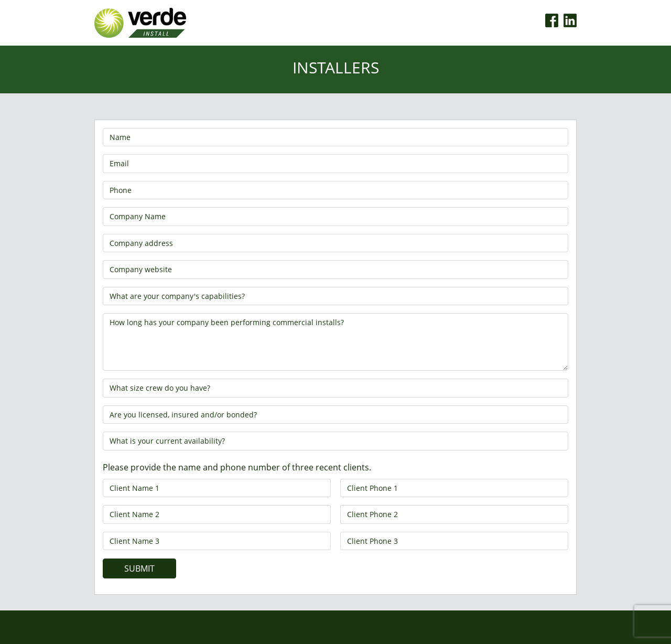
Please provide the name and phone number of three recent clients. (237, 467)
